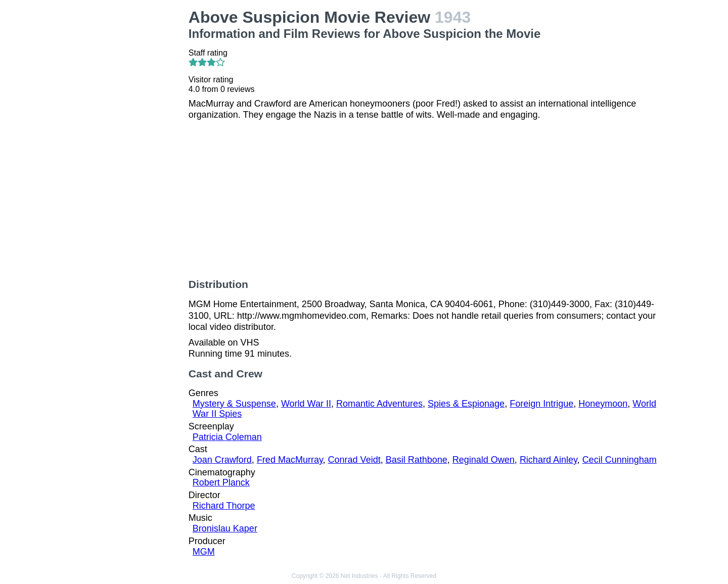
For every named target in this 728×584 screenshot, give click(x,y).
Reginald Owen (484, 460)
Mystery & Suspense (234, 404)
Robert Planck (221, 482)
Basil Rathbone (417, 460)
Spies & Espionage (466, 404)
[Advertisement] (127, 160)
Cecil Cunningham (620, 460)
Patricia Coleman (227, 437)
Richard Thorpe (224, 506)
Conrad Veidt (354, 460)
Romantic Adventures (379, 404)
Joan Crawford (222, 460)
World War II (306, 404)
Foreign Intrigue (541, 404)
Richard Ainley (549, 460)
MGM (204, 552)
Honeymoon (603, 404)
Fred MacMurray (290, 460)
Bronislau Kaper (225, 528)
